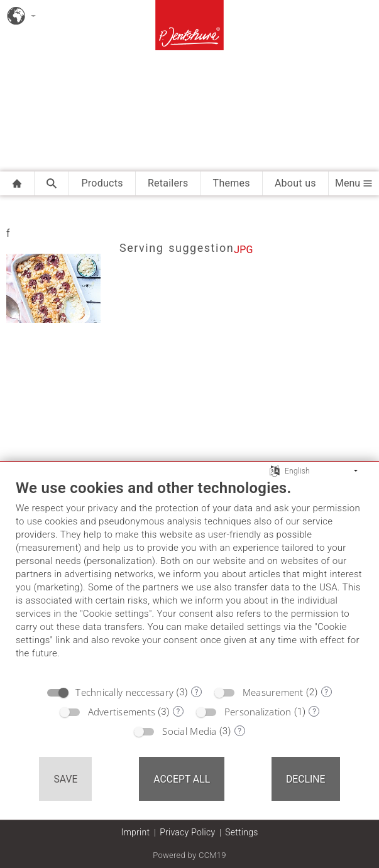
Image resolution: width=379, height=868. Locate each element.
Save (65, 779)
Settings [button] (241, 832)
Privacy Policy (187, 832)
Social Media (189, 731)
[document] (189, 578)
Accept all (182, 779)
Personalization (258, 712)
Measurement (273, 692)
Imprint (135, 832)
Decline (306, 779)
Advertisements (122, 712)
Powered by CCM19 (189, 855)
